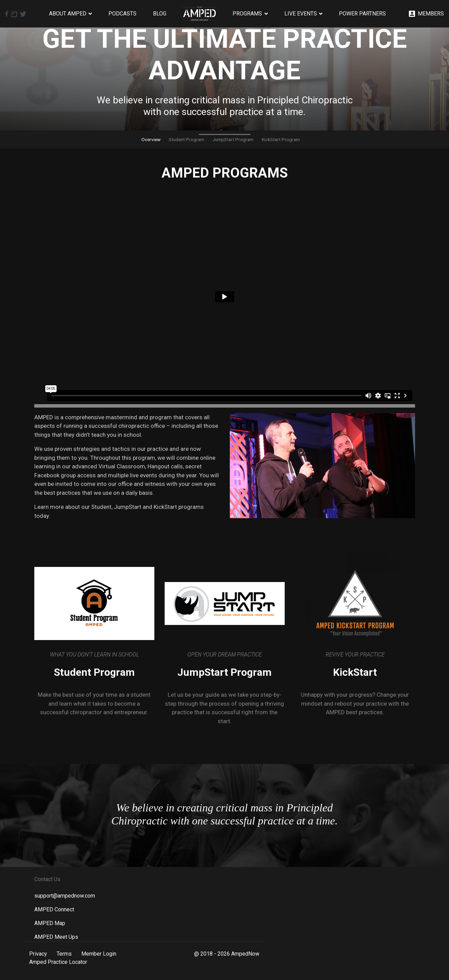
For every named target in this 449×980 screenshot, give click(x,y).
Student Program (186, 139)
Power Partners (362, 14)
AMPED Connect (54, 909)
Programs (247, 14)
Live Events (301, 14)
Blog (160, 14)
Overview (151, 139)
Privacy (38, 954)
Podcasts (122, 14)
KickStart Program (281, 139)
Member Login (99, 954)
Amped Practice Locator (58, 962)
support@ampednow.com (65, 896)
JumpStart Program (233, 139)
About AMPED (68, 14)
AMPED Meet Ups (56, 937)
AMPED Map (50, 923)
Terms (64, 954)
